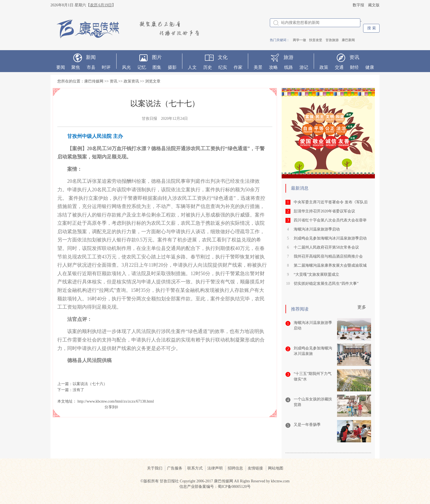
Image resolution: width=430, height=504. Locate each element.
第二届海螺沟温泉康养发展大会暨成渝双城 (330, 265)
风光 (126, 67)
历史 (208, 67)
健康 (370, 67)
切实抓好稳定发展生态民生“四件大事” (326, 284)
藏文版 (374, 5)
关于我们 (155, 468)
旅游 (288, 57)
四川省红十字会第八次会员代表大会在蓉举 (330, 220)
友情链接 (255, 468)
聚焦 (76, 67)
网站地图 (276, 468)
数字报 (358, 5)
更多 (362, 307)
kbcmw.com (280, 481)
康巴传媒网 (94, 81)
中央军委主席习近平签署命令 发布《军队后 (331, 202)
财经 (354, 67)
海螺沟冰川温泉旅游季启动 (317, 229)
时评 (106, 67)
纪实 (223, 67)
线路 (288, 67)
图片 (157, 57)
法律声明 (215, 468)
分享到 (110, 407)
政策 (324, 67)
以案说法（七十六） (90, 384)
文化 (223, 57)
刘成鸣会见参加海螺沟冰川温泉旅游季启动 (330, 238)
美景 (258, 67)
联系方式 (195, 468)
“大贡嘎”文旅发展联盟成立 (316, 274)
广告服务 (175, 468)
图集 (157, 67)
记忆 (142, 67)
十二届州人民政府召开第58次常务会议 (326, 247)
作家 (238, 67)
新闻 (91, 57)
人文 (192, 67)
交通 (339, 67)
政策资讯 (131, 81)
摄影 (172, 67)
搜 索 (372, 28)
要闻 (61, 67)
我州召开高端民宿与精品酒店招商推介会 (328, 256)
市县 (91, 67)
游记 (304, 67)
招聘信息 (235, 468)
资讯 (354, 57)
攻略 (273, 67)
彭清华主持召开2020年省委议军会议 (324, 211)
